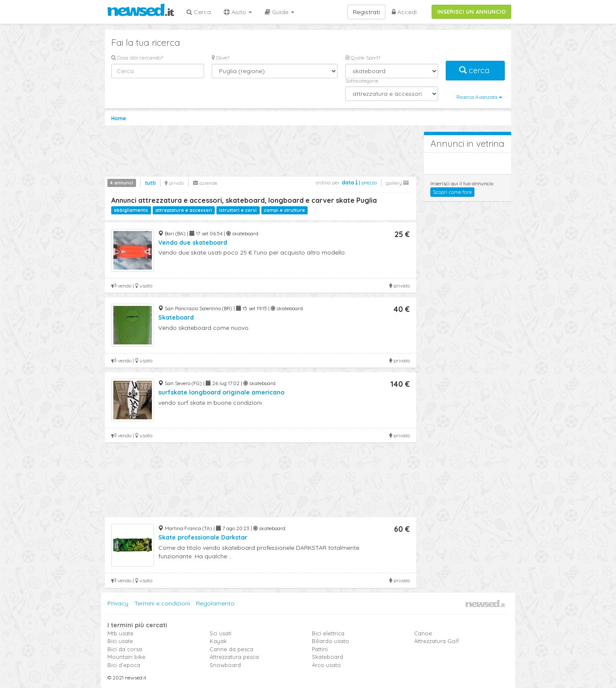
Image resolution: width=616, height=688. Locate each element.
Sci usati (221, 633)
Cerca (199, 12)
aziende (205, 183)
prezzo (369, 182)
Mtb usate (120, 633)
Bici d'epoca (124, 665)
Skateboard (327, 657)
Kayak (218, 641)
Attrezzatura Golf (437, 641)
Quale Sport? (363, 58)
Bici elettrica (328, 633)
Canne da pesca (231, 649)
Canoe (423, 633)
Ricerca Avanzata (479, 97)
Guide (280, 12)
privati (174, 183)
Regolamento (215, 603)
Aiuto (238, 12)
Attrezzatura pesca (234, 657)
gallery (397, 183)
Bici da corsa (125, 649)
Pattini (320, 649)
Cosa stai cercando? (137, 58)
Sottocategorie (362, 81)
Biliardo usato (330, 641)
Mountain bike (126, 657)
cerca (475, 70)
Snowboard (225, 665)
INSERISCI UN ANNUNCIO (471, 12)
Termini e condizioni (162, 603)
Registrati (366, 12)
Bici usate (120, 641)
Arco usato (326, 665)
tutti (150, 183)
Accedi (404, 12)
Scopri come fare (452, 192)
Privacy (118, 603)
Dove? (221, 58)
